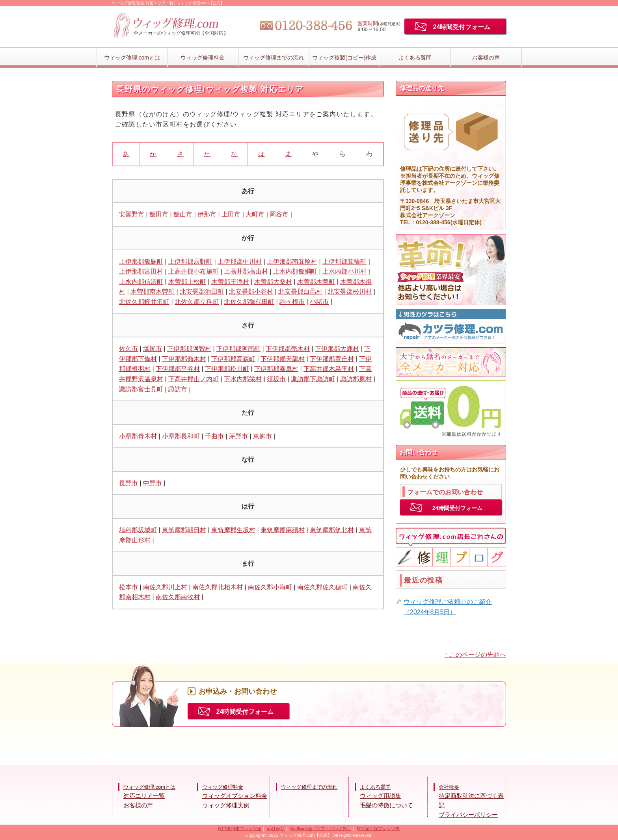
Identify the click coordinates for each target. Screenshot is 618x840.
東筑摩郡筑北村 (332, 530)
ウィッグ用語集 (381, 796)
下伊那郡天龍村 (283, 359)
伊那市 (207, 214)
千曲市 (214, 436)
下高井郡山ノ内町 (194, 379)
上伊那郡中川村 (240, 262)
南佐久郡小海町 (270, 587)
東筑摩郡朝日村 (184, 530)
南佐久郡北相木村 (218, 587)
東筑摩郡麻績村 (283, 530)
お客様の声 (486, 58)
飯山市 (183, 214)
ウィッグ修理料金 (203, 58)
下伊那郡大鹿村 (337, 349)
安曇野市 (132, 214)
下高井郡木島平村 (329, 369)
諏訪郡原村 (356, 379)
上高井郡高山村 (246, 271)
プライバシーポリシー (468, 815)
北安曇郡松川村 (350, 291)
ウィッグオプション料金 (235, 796)
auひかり (276, 829)
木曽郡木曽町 (316, 282)
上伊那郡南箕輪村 (292, 262)
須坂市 (276, 379)
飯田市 (159, 214)
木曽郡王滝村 (230, 282)
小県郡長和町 (181, 436)
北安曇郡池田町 (202, 291)
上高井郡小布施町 (194, 271)
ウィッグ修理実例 (226, 805)
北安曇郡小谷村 (251, 291)
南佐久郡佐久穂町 (322, 587)
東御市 (262, 436)
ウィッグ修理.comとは (132, 58)
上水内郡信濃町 (141, 282)
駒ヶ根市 (292, 302)
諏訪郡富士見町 (141, 389)
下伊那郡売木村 (288, 349)
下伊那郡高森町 (233, 359)
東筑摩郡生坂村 (233, 530)
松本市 (128, 587)
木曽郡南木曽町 (153, 291)
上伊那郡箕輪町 (344, 262)
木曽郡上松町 (187, 282)
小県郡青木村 (138, 436)
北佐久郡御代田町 (249, 302)
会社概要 (449, 787)
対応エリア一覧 (144, 796)
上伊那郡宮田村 (141, 271)
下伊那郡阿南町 (238, 349)
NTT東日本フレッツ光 (240, 829)
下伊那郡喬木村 (184, 359)
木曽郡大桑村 (273, 282)
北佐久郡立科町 (197, 302)
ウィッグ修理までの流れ (274, 58)
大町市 (255, 214)
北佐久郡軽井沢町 (144, 302)
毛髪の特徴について (386, 805)
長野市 (128, 483)
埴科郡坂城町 (138, 530)
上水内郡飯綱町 (295, 271)
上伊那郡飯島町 (141, 262)
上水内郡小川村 (344, 271)
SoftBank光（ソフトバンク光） (321, 829)
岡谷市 (279, 214)
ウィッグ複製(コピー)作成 (344, 58)
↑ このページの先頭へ (475, 655)
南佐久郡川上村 (165, 587)
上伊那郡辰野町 (190, 262)
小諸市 (319, 302)
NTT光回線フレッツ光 (378, 829)
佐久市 (128, 349)
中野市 (153, 483)
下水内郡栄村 (243, 379)
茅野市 (238, 436)
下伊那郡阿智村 (189, 349)
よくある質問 (415, 58)
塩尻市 (153, 349)
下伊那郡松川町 (227, 369)
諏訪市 (178, 389)
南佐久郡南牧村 (178, 597)
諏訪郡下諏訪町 (313, 379)
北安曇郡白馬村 (300, 291)
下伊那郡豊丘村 (332, 359)
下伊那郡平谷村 (178, 369)
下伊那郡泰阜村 (276, 369)
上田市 (231, 214)
